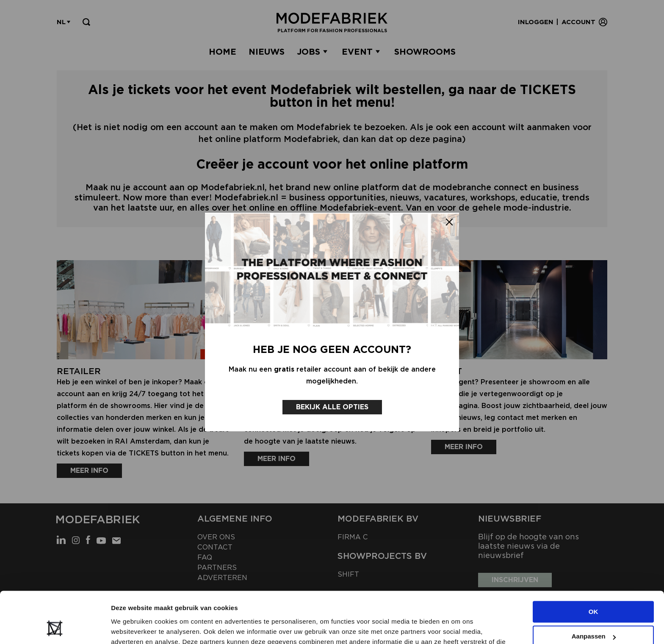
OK (593, 564)
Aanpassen (594, 588)
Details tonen (131, 627)
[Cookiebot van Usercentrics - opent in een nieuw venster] (55, 627)
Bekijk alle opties (332, 407)
